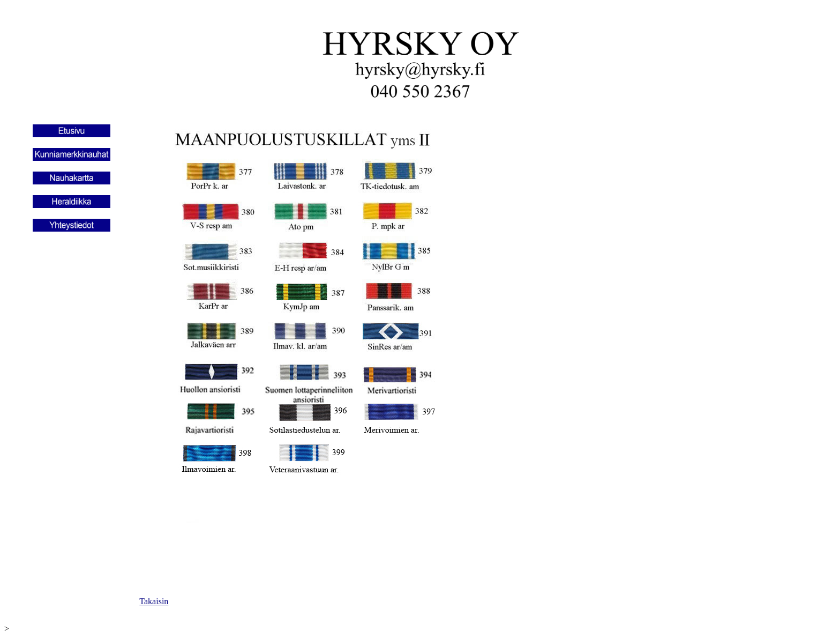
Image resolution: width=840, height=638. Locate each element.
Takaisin (154, 601)
